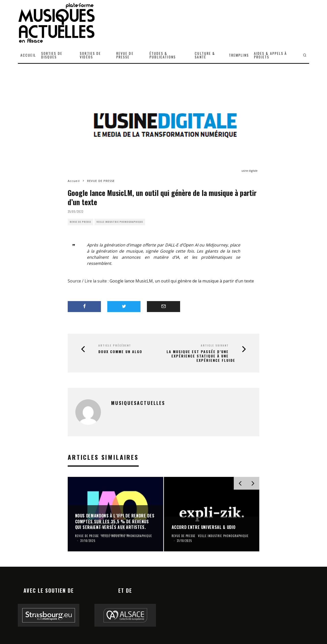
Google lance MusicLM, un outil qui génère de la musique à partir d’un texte (182, 281)
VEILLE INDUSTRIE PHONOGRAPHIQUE (120, 222)
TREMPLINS (239, 55)
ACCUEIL (28, 55)
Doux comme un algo (120, 352)
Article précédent (115, 345)
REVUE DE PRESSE (125, 55)
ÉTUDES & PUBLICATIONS (163, 55)
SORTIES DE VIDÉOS (90, 55)
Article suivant (215, 345)
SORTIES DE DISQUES (52, 55)
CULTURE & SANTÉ (205, 55)
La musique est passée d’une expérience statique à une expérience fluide (201, 356)
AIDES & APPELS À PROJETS (271, 55)
